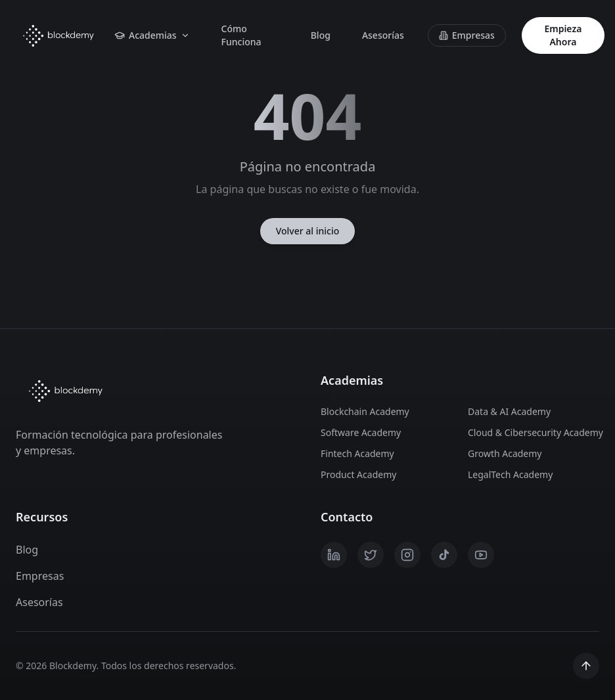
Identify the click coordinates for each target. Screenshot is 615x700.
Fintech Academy (357, 453)
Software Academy (361, 432)
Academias (152, 35)
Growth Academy (505, 453)
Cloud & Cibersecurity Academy (534, 432)
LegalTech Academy (510, 474)
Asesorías (383, 35)
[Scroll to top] (586, 666)
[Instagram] (407, 555)
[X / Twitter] (371, 555)
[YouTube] (481, 555)
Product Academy (358, 474)
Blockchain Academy (365, 411)
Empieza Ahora (563, 35)
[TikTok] (444, 555)
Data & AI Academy (509, 411)
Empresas (467, 35)
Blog (321, 35)
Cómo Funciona (241, 35)
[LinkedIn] (334, 555)
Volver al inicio (308, 231)
